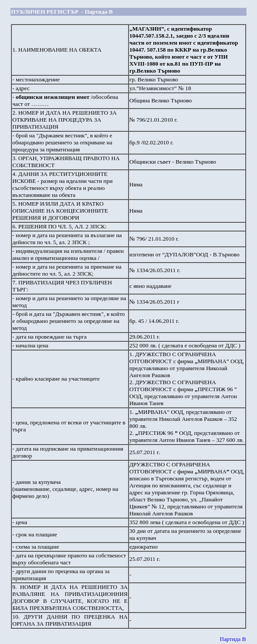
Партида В (233, 639)
